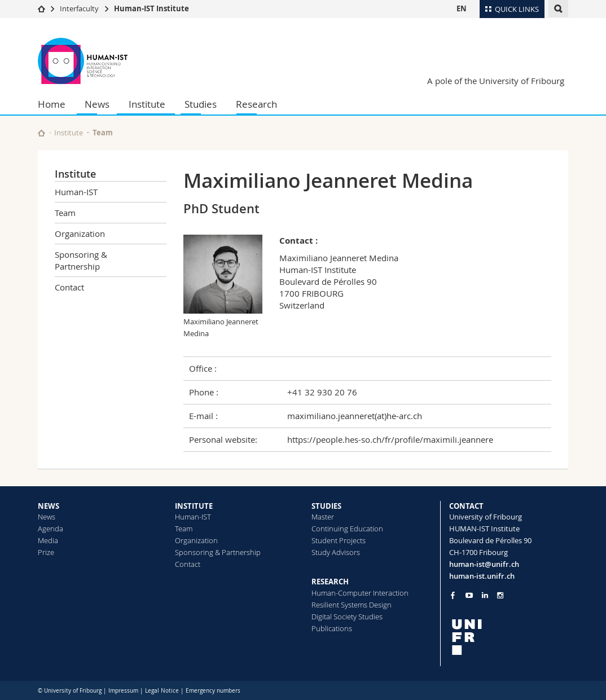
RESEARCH (330, 582)
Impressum (123, 691)
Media (48, 540)
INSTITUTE (194, 506)
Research (256, 104)
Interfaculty (79, 8)
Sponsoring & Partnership (81, 260)
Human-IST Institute (151, 8)
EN (462, 8)
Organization (80, 234)
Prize (46, 552)
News (97, 104)
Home (52, 104)
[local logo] (509, 637)
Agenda (50, 529)
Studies (201, 104)
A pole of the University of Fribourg (496, 81)
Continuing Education (347, 529)
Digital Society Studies (347, 617)
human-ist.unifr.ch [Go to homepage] (482, 576)
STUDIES (326, 506)
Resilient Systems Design (352, 605)
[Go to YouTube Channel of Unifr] (469, 595)
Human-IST (76, 192)
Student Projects (339, 540)
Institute (147, 104)
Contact (69, 287)
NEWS (49, 506)
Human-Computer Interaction (360, 593)
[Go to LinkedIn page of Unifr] (485, 595)
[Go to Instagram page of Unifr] (500, 595)
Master (323, 517)
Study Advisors (336, 552)
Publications (332, 628)
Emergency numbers (213, 691)
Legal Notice (162, 691)
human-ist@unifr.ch (484, 564)
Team (103, 133)
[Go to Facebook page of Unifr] (453, 595)
